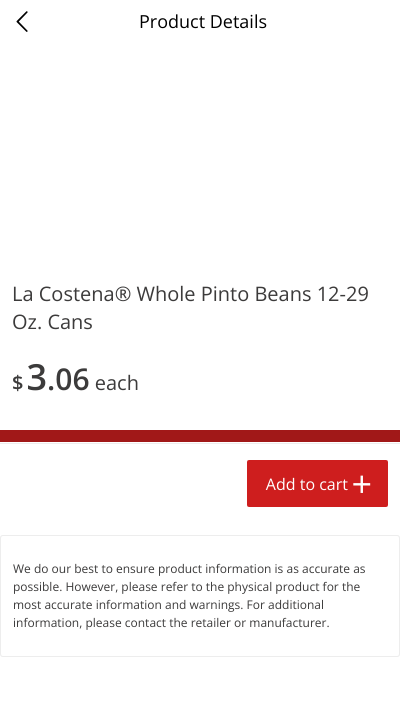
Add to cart (307, 484)
